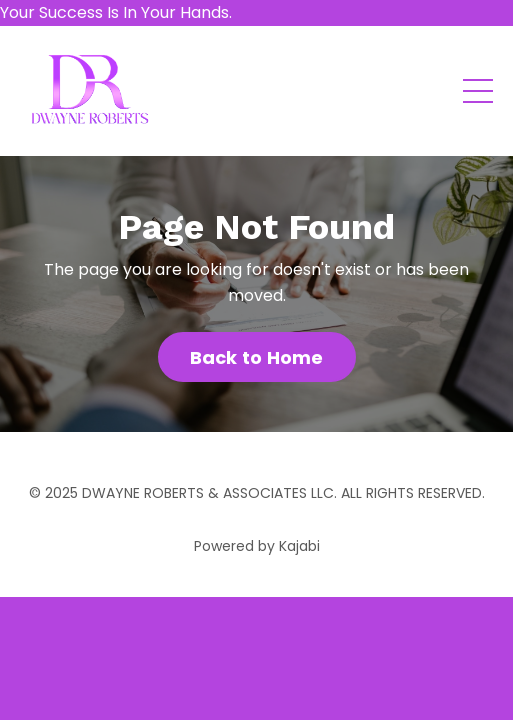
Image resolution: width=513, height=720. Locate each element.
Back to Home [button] (257, 357)
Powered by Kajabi (257, 546)
